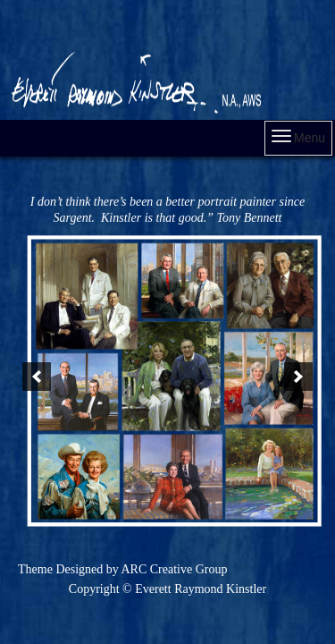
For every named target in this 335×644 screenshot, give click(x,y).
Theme (35, 569)
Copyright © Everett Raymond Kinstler (167, 589)
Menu (298, 137)
